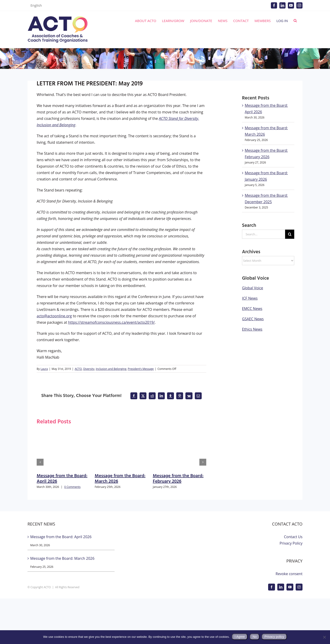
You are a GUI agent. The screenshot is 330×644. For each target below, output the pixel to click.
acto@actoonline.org (54, 316)
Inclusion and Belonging (111, 369)
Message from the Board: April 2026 (62, 479)
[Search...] (264, 234)
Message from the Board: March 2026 (120, 479)
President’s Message (141, 369)
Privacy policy (274, 637)
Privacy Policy (291, 543)
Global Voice (253, 288)
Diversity (89, 369)
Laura (44, 369)
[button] (295, 21)
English (36, 5)
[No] (324, 637)
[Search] (290, 234)
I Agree (240, 637)
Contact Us (293, 537)
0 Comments (72, 487)
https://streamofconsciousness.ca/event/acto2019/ (111, 322)
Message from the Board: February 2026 (178, 479)
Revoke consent (289, 574)
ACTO (78, 369)
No (255, 637)
